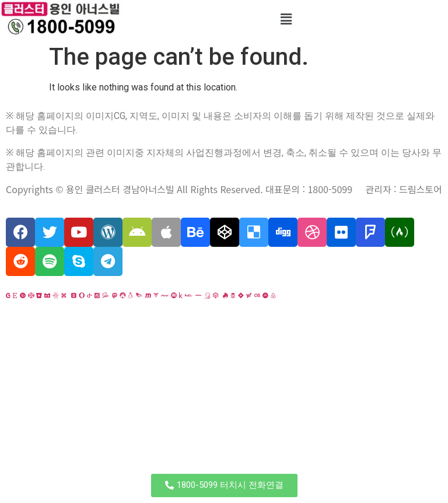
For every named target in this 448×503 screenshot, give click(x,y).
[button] (224, 485)
